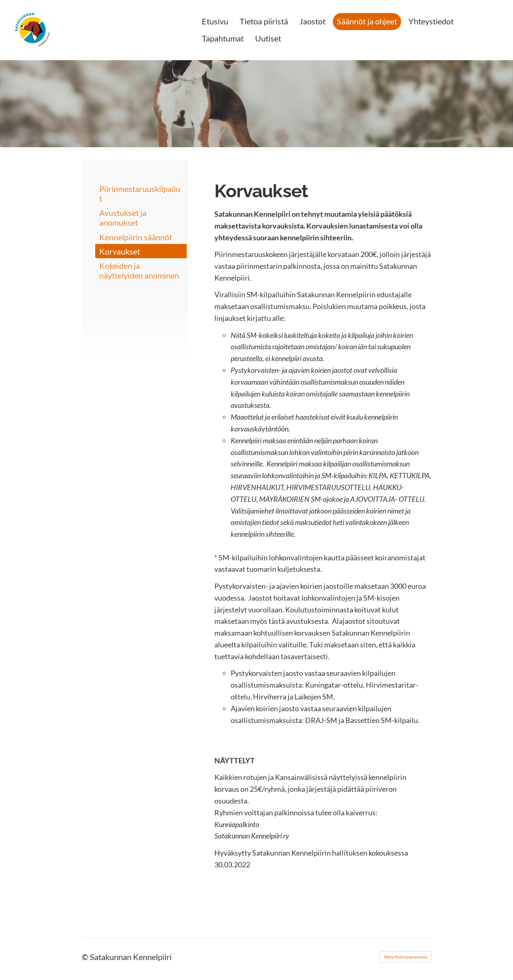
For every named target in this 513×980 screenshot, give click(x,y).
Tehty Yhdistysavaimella (405, 957)
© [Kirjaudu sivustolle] (86, 957)
